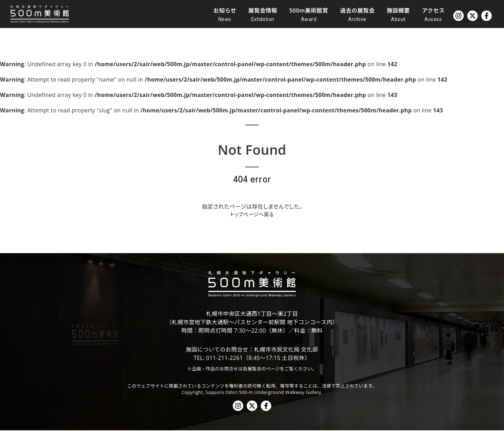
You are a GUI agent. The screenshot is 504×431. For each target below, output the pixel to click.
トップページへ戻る (252, 215)
